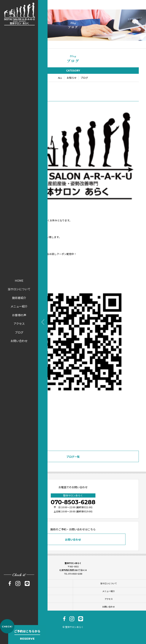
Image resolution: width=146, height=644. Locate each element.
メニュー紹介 (19, 306)
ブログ (19, 332)
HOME (19, 280)
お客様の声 (19, 315)
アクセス (19, 324)
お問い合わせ (19, 341)
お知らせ (72, 78)
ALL (60, 78)
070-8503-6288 (73, 502)
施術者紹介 (19, 298)
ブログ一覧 (73, 457)
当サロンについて (19, 289)
